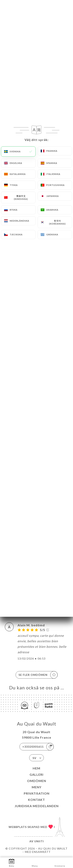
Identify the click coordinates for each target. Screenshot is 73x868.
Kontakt (36, 800)
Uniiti (39, 841)
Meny (37, 787)
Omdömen (37, 781)
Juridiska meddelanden (37, 806)
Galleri (36, 774)
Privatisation (37, 793)
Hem (36, 768)
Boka (12, 862)
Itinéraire (60, 862)
